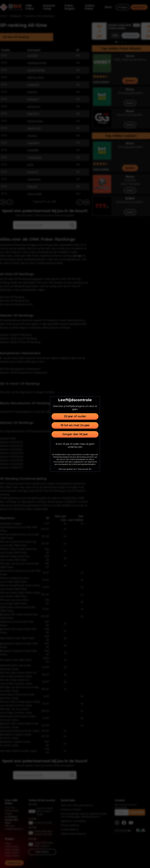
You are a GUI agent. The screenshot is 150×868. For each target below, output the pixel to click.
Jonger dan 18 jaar (75, 434)
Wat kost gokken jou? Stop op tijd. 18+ (75, 469)
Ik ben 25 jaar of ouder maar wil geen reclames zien (75, 445)
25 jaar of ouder (75, 416)
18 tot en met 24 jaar (75, 425)
